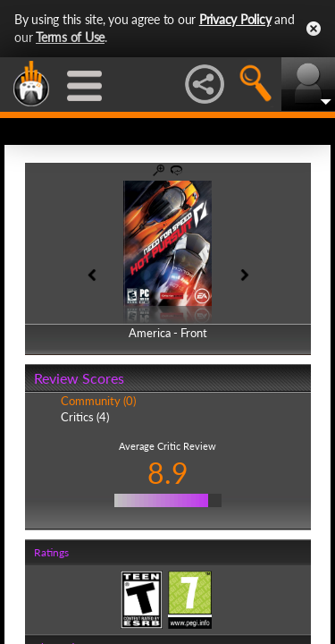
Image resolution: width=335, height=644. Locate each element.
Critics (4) (85, 417)
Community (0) (98, 401)
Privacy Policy (235, 19)
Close (314, 29)
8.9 (168, 473)
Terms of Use (70, 37)
